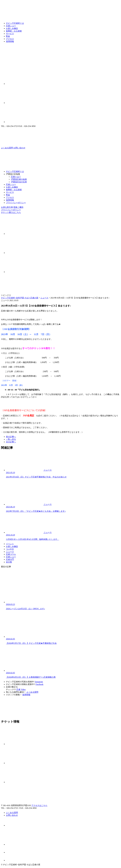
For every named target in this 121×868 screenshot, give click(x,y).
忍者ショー (11, 26)
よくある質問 (32, 692)
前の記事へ (11, 437)
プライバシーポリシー (16, 203)
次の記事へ (11, 442)
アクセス (10, 39)
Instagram (39, 682)
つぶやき (10, 549)
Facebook (40, 684)
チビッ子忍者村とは (15, 23)
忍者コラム (11, 554)
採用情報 (10, 41)
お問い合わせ (12, 815)
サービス (10, 34)
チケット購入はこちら (11, 212)
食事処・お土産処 (14, 31)
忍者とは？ (16, 177)
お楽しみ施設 (12, 28)
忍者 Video (21, 689)
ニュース (10, 552)
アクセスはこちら (39, 805)
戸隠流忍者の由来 (19, 179)
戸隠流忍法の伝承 (19, 182)
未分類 (9, 562)
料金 (8, 36)
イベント (10, 544)
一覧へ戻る (11, 439)
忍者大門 (10, 559)
